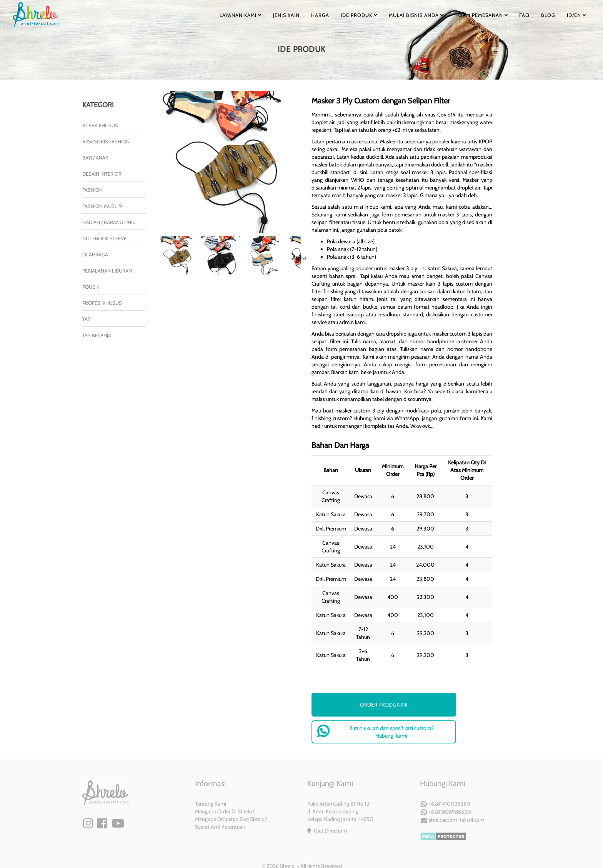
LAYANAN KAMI (219, 15)
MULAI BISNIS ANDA (404, 15)
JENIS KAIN (267, 15)
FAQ (516, 15)
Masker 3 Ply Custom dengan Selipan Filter (381, 101)
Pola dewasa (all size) (351, 241)
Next (301, 258)
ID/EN (574, 15)
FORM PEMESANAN (471, 15)
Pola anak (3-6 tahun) (351, 257)
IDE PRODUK (344, 15)
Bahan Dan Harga (340, 445)
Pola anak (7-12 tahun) (352, 249)
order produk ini (384, 705)
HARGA (303, 15)
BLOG (542, 15)
